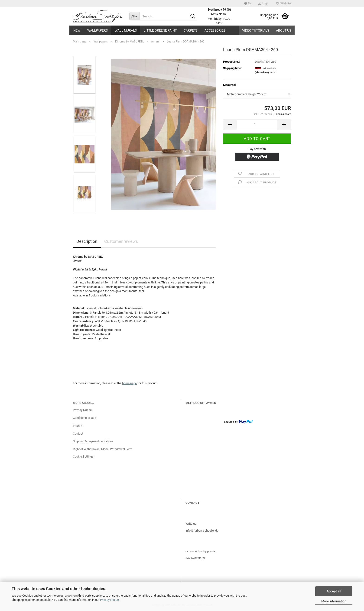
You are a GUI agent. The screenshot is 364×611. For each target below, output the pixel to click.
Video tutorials (256, 30)
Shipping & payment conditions (93, 441)
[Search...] (134, 16)
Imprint (78, 426)
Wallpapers (97, 30)
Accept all (334, 591)
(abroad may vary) (265, 73)
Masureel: (230, 85)
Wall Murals (126, 30)
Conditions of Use (84, 418)
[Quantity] (257, 125)
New (77, 30)
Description (87, 241)
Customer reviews (121, 241)
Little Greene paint (160, 30)
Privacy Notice (109, 600)
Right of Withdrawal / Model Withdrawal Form (103, 449)
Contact (78, 434)
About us (284, 30)
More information (334, 601)
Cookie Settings (83, 457)
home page (129, 383)
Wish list (284, 3)
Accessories (215, 30)
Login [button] (264, 3)
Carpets (191, 30)
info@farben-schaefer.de (202, 531)
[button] (248, 3)
